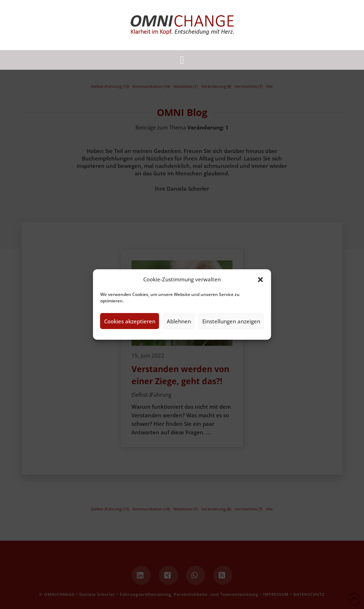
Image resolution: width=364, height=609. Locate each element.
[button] (261, 280)
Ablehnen (179, 321)
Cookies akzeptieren (130, 321)
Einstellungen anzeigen (231, 321)
